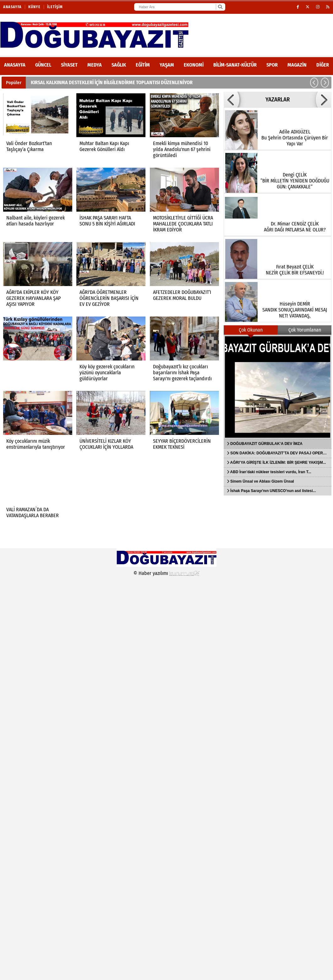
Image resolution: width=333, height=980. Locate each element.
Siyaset (69, 65)
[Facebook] (298, 7)
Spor (272, 65)
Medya (95, 65)
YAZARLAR (278, 100)
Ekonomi (194, 65)
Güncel (43, 65)
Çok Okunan (251, 330)
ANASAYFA (15, 65)
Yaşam (167, 65)
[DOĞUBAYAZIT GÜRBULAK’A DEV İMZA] (278, 387)
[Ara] (220, 7)
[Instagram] (318, 7)
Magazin (297, 65)
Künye (34, 7)
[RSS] (328, 7)
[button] (314, 83)
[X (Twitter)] (308, 7)
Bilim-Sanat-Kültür (235, 65)
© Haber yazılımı (166, 573)
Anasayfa (12, 7)
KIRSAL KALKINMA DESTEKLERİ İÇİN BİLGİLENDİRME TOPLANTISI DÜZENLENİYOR (112, 82)
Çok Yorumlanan (305, 330)
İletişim (55, 7)
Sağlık (119, 65)
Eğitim (143, 65)
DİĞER (323, 65)
